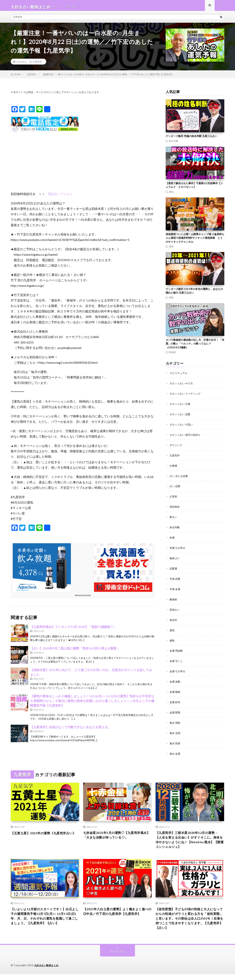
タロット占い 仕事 (181, 406)
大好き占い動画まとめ (47, 971)
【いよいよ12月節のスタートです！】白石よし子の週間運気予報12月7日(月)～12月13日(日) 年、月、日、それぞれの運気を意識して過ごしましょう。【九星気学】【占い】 (45, 923)
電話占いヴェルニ (60, 197)
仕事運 (174, 467)
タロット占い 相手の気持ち (186, 436)
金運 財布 (175, 699)
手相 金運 (175, 588)
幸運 (172, 537)
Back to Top (118, 958)
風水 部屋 (175, 739)
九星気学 (37, 64)
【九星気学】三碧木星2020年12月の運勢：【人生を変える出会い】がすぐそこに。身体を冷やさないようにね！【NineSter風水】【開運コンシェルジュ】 (188, 839)
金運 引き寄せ (178, 669)
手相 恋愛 (175, 578)
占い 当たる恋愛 (179, 477)
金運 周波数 (177, 648)
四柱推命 (175, 507)
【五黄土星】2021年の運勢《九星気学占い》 (44, 831)
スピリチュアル (179, 376)
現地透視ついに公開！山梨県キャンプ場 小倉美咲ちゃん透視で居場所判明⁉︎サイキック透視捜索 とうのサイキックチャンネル (195, 241)
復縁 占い (175, 558)
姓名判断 (174, 144)
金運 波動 (175, 679)
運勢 (171, 300)
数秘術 (172, 355)
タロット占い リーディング (186, 396)
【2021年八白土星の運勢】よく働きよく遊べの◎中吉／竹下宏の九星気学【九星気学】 (117, 918)
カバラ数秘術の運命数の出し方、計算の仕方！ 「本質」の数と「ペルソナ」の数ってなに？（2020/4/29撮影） (195, 346)
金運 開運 (175, 709)
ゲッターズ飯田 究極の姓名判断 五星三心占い (191, 139)
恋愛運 (174, 568)
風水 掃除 (175, 719)
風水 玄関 (175, 729)
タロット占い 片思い (182, 426)
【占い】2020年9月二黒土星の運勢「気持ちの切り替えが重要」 (75, 651)
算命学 (174, 618)
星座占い (175, 608)
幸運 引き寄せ (178, 547)
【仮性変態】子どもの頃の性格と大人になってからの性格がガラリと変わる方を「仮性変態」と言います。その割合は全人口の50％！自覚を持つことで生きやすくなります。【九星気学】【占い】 (190, 923)
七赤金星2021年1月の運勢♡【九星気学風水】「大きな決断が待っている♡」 (117, 831)
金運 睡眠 (175, 689)
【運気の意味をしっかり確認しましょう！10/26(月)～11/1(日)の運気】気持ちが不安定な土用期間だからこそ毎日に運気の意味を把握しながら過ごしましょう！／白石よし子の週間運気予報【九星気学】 (92, 703)
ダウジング (176, 446)
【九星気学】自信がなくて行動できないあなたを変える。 (70, 730)
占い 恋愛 (175, 487)
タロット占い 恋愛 (181, 416)
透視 (171, 194)
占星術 (174, 497)
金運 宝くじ (177, 659)
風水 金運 (175, 749)
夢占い (174, 517)
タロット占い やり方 (182, 386)
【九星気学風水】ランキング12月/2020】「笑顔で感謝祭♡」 (73, 629)
